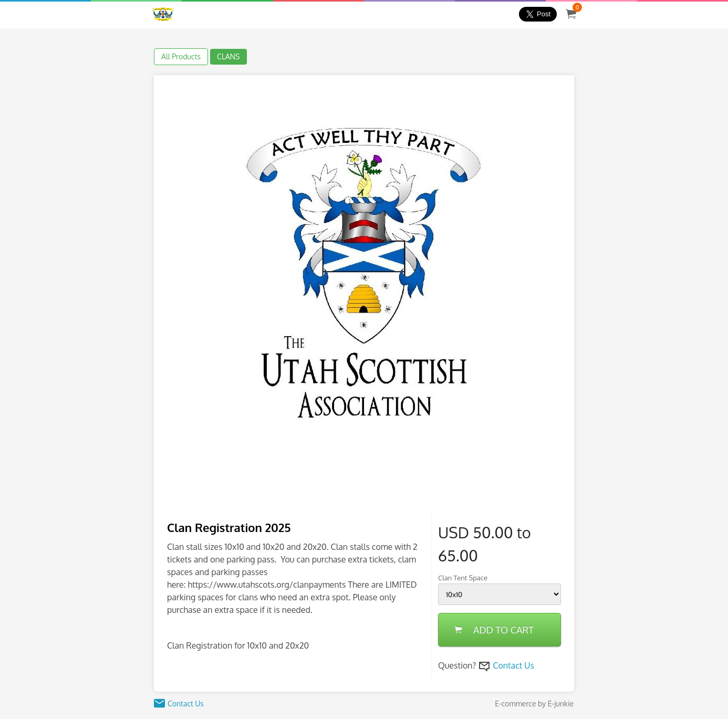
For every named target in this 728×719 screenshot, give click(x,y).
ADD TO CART (494, 630)
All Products (181, 56)
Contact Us (513, 665)
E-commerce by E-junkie (534, 704)
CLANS (228, 56)
